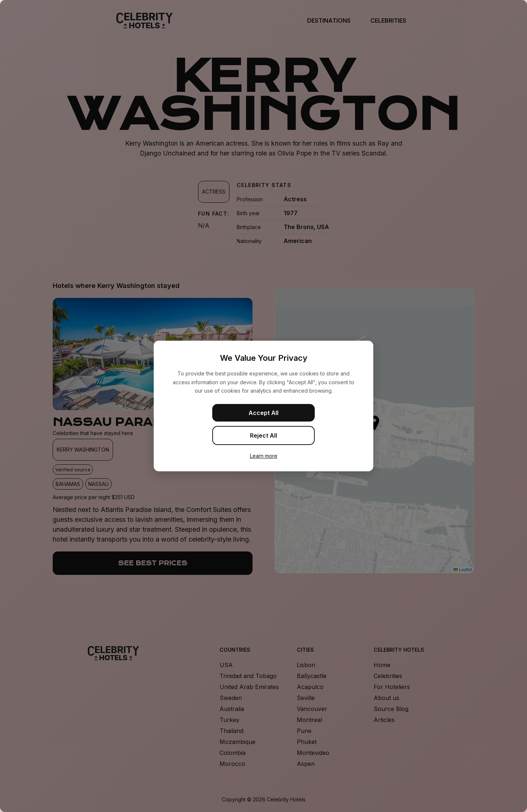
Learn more (264, 456)
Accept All (263, 413)
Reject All (263, 435)
